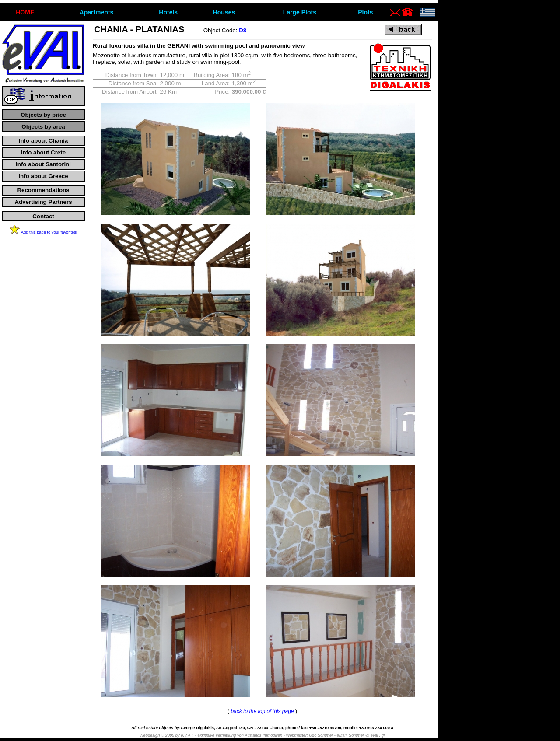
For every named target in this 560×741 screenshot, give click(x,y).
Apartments (97, 12)
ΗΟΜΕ (25, 12)
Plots (365, 12)
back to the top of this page (262, 711)
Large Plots (300, 12)
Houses (224, 12)
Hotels (168, 12)
